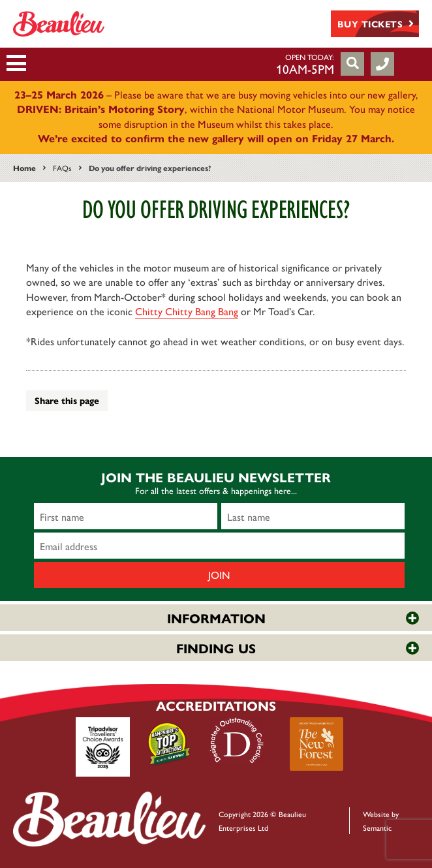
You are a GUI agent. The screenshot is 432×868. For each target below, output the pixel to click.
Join (219, 575)
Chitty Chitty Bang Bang (187, 311)
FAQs (62, 168)
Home (24, 168)
